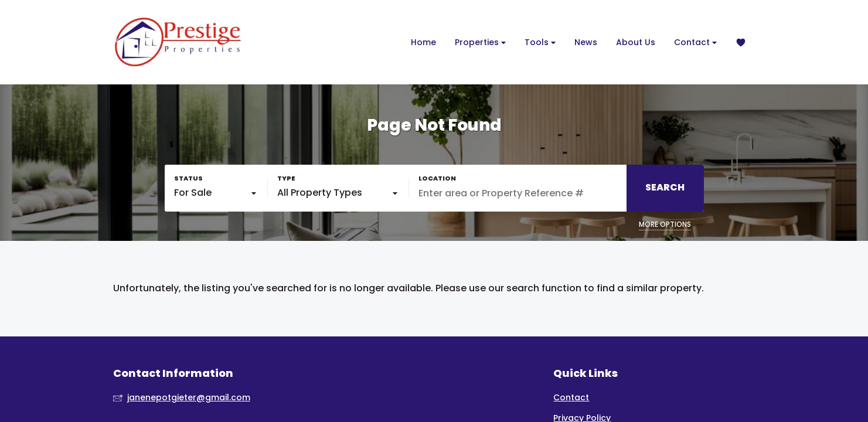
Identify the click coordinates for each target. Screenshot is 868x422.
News (586, 42)
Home (423, 42)
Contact (695, 42)
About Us (636, 42)
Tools (540, 42)
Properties (480, 42)
